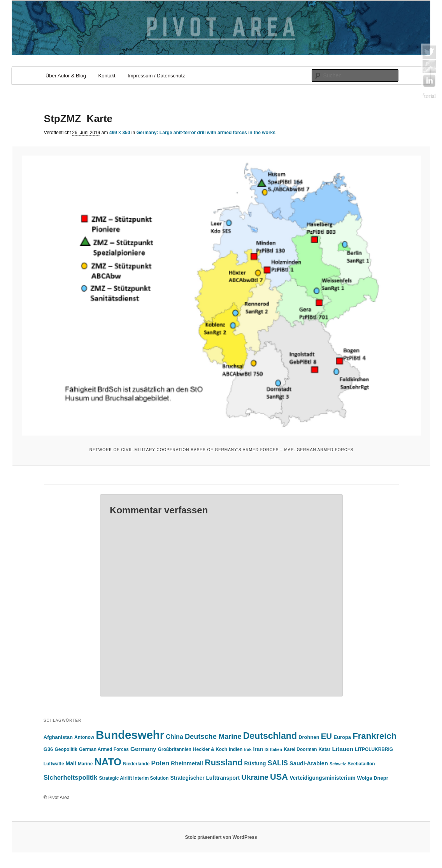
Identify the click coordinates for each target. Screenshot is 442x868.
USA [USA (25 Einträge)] (279, 777)
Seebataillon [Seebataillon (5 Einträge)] (361, 764)
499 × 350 (120, 133)
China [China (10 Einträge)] (174, 737)
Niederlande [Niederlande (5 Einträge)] (136, 764)
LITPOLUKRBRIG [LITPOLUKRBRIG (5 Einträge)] (374, 749)
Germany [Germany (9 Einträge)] (143, 749)
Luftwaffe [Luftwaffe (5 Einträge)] (54, 764)
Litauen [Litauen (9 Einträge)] (343, 749)
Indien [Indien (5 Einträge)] (236, 749)
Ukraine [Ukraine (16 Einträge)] (255, 777)
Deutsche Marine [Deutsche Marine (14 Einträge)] (213, 737)
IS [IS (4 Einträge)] (267, 749)
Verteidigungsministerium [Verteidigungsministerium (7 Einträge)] (322, 778)
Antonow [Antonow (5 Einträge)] (84, 737)
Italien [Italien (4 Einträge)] (276, 749)
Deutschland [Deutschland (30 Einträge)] (270, 736)
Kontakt (107, 76)
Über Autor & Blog (66, 76)
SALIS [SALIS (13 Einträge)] (278, 763)
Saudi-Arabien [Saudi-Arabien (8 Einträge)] (309, 763)
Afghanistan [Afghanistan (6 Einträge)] (58, 737)
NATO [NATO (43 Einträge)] (108, 762)
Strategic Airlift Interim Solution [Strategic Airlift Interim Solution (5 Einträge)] (134, 778)
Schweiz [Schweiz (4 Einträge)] (338, 764)
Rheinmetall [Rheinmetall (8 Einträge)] (187, 763)
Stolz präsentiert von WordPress (221, 837)
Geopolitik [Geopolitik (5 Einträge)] (66, 749)
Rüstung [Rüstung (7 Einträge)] (255, 764)
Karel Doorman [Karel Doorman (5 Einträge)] (300, 749)
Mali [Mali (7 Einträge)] (71, 764)
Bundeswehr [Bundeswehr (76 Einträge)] (130, 735)
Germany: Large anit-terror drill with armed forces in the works (206, 133)
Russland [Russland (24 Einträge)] (224, 762)
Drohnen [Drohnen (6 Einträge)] (309, 737)
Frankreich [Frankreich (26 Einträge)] (374, 736)
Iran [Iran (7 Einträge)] (258, 749)
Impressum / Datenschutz (156, 76)
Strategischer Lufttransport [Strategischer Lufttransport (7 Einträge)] (205, 778)
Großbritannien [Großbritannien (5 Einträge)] (175, 749)
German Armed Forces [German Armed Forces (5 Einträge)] (104, 749)
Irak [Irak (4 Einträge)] (248, 749)
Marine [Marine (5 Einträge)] (85, 764)
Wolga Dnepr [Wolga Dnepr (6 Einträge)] (373, 778)
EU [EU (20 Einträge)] (326, 736)
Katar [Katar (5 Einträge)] (324, 749)
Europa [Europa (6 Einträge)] (342, 737)
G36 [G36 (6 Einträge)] (48, 749)
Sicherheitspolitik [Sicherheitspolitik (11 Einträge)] (70, 778)
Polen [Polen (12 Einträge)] (160, 763)
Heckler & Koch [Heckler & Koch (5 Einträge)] (210, 749)
